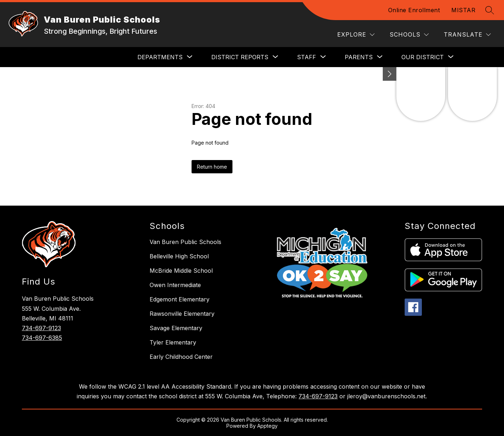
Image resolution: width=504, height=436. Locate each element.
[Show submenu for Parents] (359, 57)
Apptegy (267, 426)
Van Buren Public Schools (185, 242)
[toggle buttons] (390, 74)
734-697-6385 (42, 338)
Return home (212, 167)
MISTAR (463, 10)
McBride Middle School (181, 271)
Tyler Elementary (173, 342)
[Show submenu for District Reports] (240, 57)
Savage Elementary (176, 328)
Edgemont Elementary (180, 299)
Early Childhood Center (181, 357)
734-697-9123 (41, 328)
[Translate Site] (467, 35)
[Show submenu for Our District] (423, 57)
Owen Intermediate (175, 285)
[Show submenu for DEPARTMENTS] (160, 57)
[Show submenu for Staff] (307, 57)
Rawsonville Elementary (182, 314)
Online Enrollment (414, 10)
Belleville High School (179, 256)
